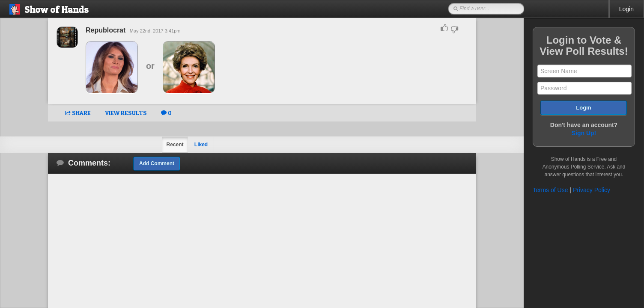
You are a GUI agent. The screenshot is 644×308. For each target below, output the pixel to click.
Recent (175, 145)
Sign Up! (584, 133)
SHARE (78, 113)
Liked (201, 145)
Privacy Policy (592, 190)
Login (626, 9)
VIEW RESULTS (126, 113)
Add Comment (157, 163)
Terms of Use (550, 190)
